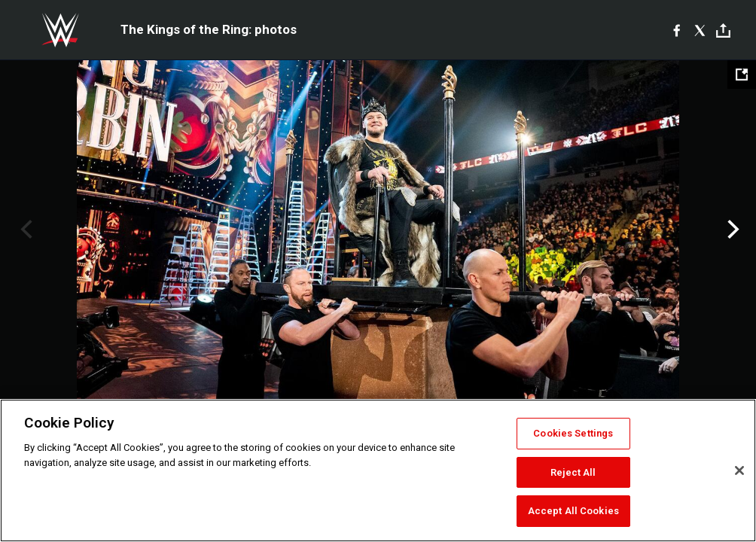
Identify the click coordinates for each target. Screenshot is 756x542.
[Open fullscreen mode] (742, 75)
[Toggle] (723, 30)
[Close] (739, 470)
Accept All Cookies (573, 511)
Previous (24, 230)
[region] (378, 470)
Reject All (573, 472)
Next (732, 230)
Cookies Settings (573, 433)
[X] (700, 30)
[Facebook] (677, 30)
